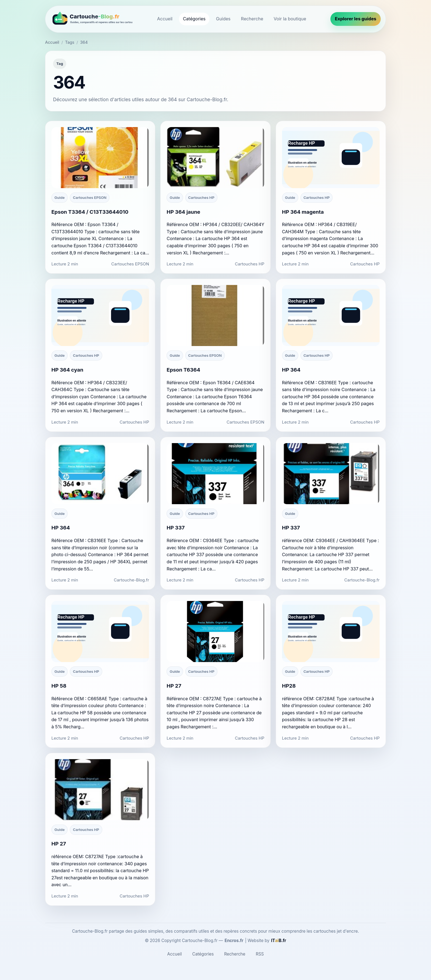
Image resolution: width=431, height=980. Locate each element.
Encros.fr (234, 941)
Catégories (194, 19)
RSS (260, 954)
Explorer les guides (356, 19)
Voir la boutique (290, 19)
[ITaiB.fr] (279, 941)
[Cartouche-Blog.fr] (92, 19)
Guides (223, 19)
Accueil (165, 19)
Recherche (252, 19)
